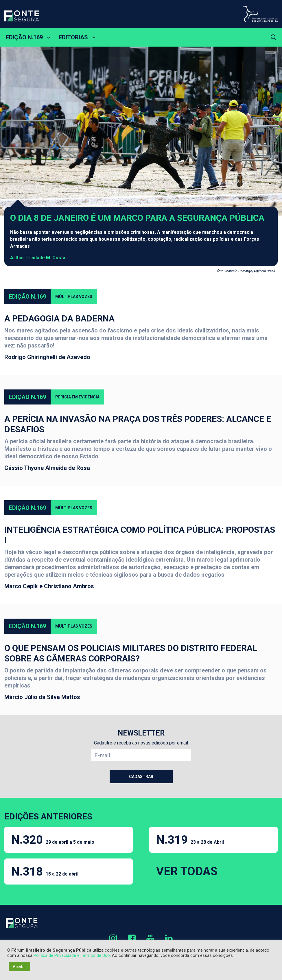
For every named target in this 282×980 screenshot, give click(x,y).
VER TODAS (187, 871)
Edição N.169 (27, 297)
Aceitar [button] (19, 967)
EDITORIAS (73, 37)
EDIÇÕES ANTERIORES (48, 816)
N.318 (45, 872)
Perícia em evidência (77, 397)
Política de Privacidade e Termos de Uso (72, 955)
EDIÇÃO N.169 (24, 37)
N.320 (53, 840)
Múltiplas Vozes (74, 297)
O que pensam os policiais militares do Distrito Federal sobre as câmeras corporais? (131, 653)
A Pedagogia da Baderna (59, 318)
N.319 (190, 840)
